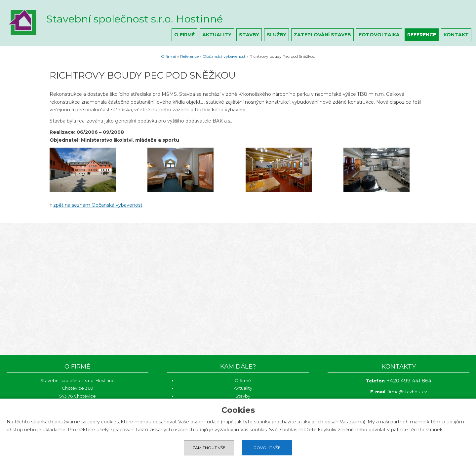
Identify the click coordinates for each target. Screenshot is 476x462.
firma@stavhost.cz (407, 392)
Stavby (249, 35)
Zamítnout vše (209, 448)
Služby (277, 35)
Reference (422, 35)
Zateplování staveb (322, 35)
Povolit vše (267, 448)
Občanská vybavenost (224, 56)
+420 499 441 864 (409, 381)
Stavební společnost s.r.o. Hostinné (135, 19)
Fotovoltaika (379, 35)
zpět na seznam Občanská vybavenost (98, 205)
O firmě (184, 35)
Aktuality (217, 35)
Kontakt (456, 35)
